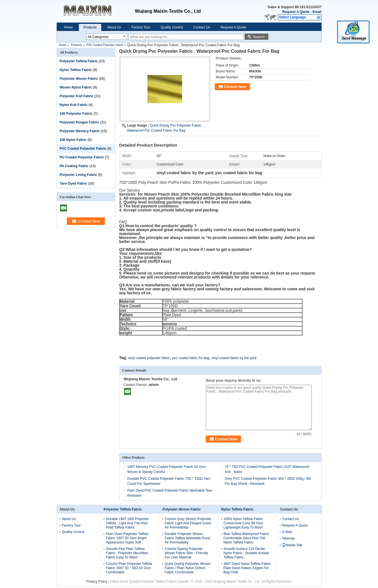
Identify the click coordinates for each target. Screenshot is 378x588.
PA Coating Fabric (74, 166)
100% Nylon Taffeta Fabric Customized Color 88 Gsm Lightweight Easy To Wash (243, 523)
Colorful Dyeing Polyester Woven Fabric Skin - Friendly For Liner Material (186, 553)
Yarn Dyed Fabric (74, 184)
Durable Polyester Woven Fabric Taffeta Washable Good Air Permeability (187, 538)
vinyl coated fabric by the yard (234, 358)
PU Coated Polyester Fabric (82, 157)
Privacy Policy (97, 582)
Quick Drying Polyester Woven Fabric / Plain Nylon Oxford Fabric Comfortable (188, 568)
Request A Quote (296, 12)
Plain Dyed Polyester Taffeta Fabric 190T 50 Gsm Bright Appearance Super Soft (127, 538)
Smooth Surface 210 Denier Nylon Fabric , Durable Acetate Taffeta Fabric (247, 553)
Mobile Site (292, 545)
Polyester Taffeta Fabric (79, 61)
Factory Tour (141, 27)
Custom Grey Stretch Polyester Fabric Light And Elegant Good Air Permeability (188, 523)
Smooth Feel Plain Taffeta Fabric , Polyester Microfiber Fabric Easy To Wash (127, 553)
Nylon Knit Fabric (74, 105)
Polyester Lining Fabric (79, 175)
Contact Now (235, 87)
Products (90, 27)
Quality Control (172, 27)
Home (68, 27)
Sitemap (288, 538)
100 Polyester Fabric (76, 114)
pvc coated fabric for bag (191, 358)
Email (317, 12)
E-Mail (287, 532)
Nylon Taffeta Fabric (76, 70)
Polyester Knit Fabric (77, 96)
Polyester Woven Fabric (79, 79)
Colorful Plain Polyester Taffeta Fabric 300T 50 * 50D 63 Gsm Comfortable (129, 568)
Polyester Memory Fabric (80, 131)
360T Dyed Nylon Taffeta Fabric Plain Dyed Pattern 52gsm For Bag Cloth (247, 568)
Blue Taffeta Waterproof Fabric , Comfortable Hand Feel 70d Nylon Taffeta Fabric (247, 538)
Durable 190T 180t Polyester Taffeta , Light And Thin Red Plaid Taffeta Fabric (128, 523)
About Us (114, 27)
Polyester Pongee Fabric (79, 122)
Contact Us (202, 27)
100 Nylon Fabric (73, 140)
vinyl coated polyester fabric (149, 358)
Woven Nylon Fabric (76, 87)
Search (259, 37)
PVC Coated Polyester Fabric (105, 45)
